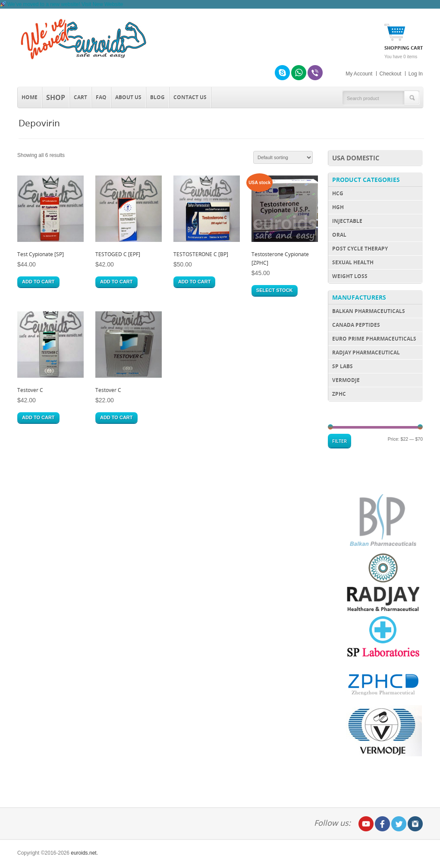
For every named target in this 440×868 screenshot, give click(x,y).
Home (30, 97)
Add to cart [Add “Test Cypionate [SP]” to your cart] (38, 282)
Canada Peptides (356, 325)
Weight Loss (350, 276)
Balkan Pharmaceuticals (369, 311)
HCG (338, 193)
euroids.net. (84, 853)
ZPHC (339, 394)
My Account (359, 74)
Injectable (347, 221)
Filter (339, 441)
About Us (128, 97)
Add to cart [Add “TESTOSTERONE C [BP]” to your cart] (195, 282)
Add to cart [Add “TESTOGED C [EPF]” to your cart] (116, 282)
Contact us (190, 97)
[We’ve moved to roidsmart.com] (61, 4)
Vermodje (346, 380)
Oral (339, 235)
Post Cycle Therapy (360, 249)
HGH (338, 207)
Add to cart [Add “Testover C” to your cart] (38, 417)
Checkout (391, 74)
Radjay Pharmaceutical (366, 353)
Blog (157, 97)
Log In (416, 74)
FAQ (101, 97)
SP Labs (343, 366)
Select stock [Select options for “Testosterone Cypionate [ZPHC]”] (275, 290)
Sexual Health (353, 262)
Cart (80, 97)
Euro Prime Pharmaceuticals (374, 339)
